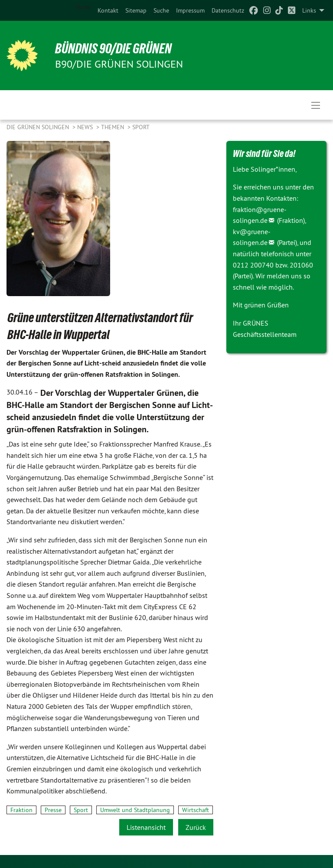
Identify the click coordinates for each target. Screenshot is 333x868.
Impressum (190, 10)
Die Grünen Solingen (39, 127)
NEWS (86, 127)
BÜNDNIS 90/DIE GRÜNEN (113, 49)
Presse (53, 810)
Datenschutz (228, 10)
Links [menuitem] (309, 10)
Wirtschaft (196, 810)
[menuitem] (108, 10)
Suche (161, 10)
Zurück (196, 827)
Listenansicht (146, 827)
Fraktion (21, 810)
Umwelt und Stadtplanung (135, 810)
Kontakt (108, 10)
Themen (113, 127)
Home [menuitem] (83, 7)
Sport (141, 127)
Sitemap (136, 10)
